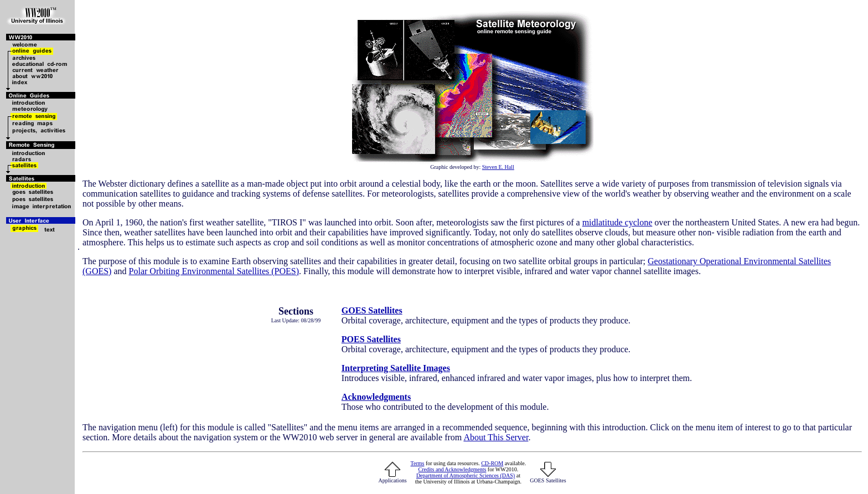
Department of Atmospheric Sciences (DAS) (466, 475)
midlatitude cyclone (618, 222)
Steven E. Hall (498, 167)
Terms (418, 463)
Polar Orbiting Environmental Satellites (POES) (214, 271)
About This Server (496, 437)
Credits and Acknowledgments (453, 469)
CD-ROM (492, 463)
